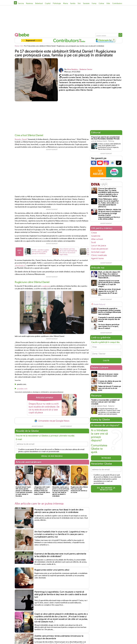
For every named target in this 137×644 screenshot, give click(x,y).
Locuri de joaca (99, 246)
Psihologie (57, 3)
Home (17, 46)
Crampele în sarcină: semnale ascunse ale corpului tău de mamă (110, 319)
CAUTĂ (106, 361)
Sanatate (86, 3)
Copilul (48, 3)
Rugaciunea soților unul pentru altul (52, 570)
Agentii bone (97, 258)
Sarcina (21, 3)
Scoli (94, 242)
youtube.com (22, 389)
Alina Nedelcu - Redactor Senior (80, 69)
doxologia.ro (20, 265)
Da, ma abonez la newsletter (106, 489)
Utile (108, 3)
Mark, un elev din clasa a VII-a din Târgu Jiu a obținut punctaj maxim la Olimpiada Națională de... (109, 275)
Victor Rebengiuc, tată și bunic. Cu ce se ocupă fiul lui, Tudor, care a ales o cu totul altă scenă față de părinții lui (108, 203)
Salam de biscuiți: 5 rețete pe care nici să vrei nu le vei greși (110, 388)
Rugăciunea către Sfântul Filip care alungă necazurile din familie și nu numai (79, 490)
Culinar (101, 3)
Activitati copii (98, 252)
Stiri (79, 3)
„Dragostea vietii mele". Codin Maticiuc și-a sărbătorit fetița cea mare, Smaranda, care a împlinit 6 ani (42, 491)
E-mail (19, 439)
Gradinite (96, 236)
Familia (73, 3)
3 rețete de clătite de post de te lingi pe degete (110, 382)
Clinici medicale (99, 255)
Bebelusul (39, 3)
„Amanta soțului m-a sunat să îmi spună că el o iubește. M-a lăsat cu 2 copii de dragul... (109, 284)
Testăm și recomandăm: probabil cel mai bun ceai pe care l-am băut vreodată (105, 402)
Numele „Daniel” (21, 139)
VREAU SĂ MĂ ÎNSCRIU (52, 456)
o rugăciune (46, 286)
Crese (94, 233)
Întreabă (106, 458)
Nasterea (29, 3)
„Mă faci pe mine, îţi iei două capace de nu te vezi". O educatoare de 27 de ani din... (109, 292)
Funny (94, 3)
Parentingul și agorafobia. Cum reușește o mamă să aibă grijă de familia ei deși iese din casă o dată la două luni (61, 594)
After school (97, 239)
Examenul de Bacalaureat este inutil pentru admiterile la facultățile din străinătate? (60, 555)
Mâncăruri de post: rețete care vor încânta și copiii (108, 375)
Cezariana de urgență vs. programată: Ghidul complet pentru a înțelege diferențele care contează (110, 311)
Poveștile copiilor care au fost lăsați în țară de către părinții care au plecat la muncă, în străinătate (59, 511)
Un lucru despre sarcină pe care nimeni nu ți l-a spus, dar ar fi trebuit (109, 327)
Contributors (117, 3)
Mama (66, 3)
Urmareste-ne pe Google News (52, 421)
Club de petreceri (100, 249)
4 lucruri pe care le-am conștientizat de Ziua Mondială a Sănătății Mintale (105, 138)
